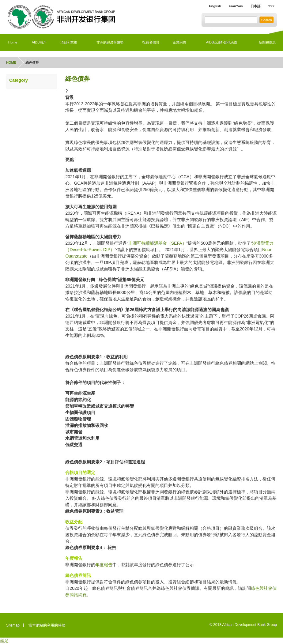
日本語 (254, 6)
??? (271, 6)
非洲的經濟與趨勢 (110, 42)
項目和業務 (69, 42)
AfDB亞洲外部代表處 (222, 42)
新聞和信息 (267, 42)
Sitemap (13, 625)
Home (13, 42)
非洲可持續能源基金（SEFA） (157, 243)
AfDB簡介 (39, 42)
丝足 (4, 641)
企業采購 (179, 42)
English (210, 6)
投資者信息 (151, 42)
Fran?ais (232, 6)
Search (266, 20)
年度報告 (104, 565)
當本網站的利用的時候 (47, 625)
